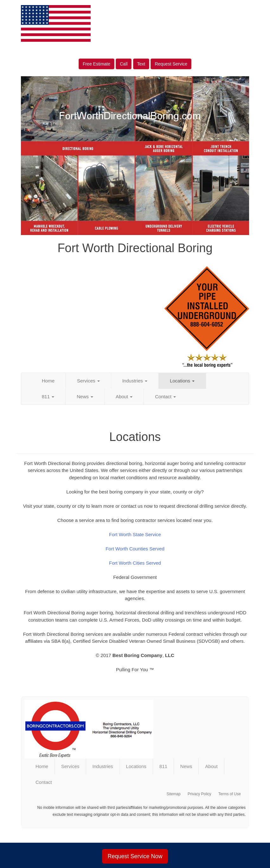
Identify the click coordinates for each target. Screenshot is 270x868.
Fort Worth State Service (135, 534)
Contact (165, 397)
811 (48, 397)
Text (141, 64)
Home (48, 381)
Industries (135, 381)
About (124, 397)
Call (124, 64)
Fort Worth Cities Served (135, 563)
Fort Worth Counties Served (135, 549)
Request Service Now (135, 856)
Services (88, 381)
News (85, 397)
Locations (182, 381)
